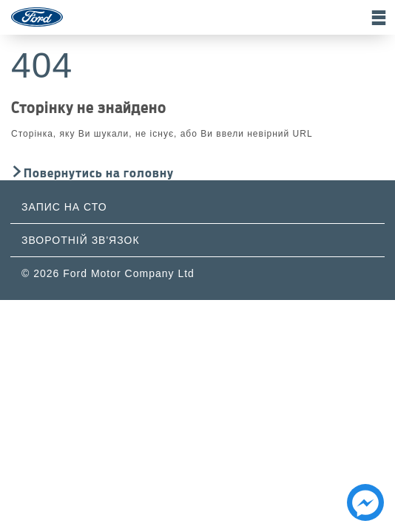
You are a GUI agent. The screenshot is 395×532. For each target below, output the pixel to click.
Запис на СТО (64, 207)
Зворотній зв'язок (81, 240)
